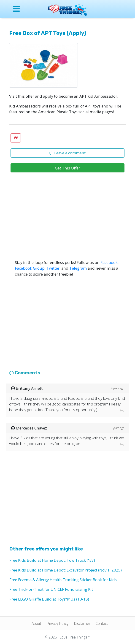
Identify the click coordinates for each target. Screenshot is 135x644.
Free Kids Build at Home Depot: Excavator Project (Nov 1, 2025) (66, 570)
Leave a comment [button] (67, 153)
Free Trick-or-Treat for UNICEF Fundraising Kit (51, 589)
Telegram (78, 268)
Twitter (53, 268)
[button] (16, 138)
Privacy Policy (58, 623)
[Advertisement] (68, 225)
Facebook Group (30, 268)
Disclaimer (82, 623)
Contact (102, 623)
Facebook (109, 262)
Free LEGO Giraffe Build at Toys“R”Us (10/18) (49, 599)
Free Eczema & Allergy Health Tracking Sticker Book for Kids (63, 580)
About (36, 623)
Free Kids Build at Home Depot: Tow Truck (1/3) (52, 560)
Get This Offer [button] (67, 168)
